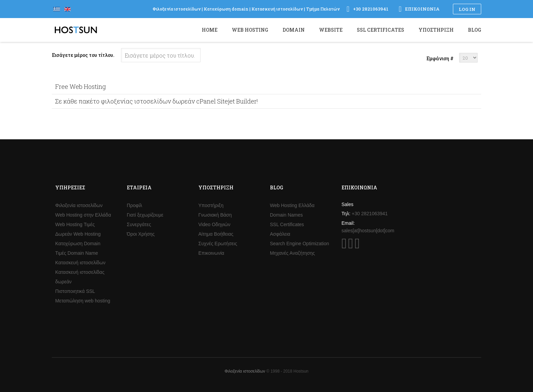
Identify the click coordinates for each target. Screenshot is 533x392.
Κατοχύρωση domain (226, 9)
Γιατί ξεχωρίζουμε (145, 215)
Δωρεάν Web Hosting (78, 234)
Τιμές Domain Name (77, 253)
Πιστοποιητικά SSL (75, 291)
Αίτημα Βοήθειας (216, 234)
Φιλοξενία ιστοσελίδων (79, 205)
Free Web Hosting (81, 87)
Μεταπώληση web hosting (83, 301)
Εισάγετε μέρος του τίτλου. (84, 55)
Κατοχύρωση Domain (78, 244)
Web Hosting (250, 30)
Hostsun (76, 30)
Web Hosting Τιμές (75, 224)
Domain (294, 30)
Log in (467, 9)
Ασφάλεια (280, 234)
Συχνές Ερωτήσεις (218, 244)
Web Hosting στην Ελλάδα (83, 215)
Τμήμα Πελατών (323, 9)
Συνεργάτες (139, 224)
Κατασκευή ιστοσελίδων (80, 263)
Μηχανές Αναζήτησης (292, 253)
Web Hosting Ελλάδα (292, 205)
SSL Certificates (287, 224)
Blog (475, 30)
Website (331, 30)
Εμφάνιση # (440, 58)
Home (210, 30)
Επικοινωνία (211, 253)
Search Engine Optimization (300, 244)
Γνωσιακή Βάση (215, 215)
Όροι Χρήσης (141, 234)
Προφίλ (134, 205)
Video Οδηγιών (214, 224)
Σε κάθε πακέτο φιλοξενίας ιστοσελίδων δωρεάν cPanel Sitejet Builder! (157, 101)
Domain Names (286, 215)
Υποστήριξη (211, 205)
